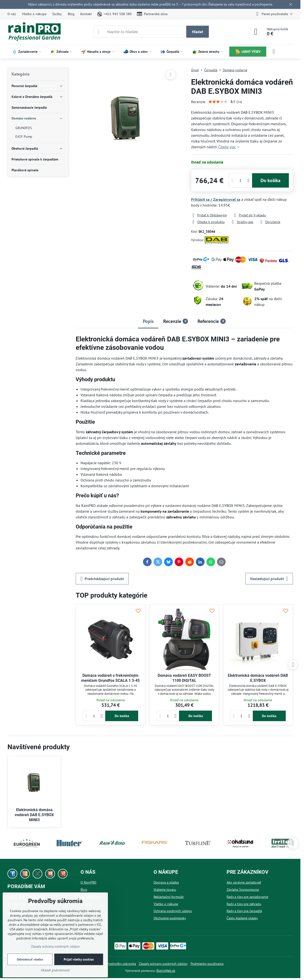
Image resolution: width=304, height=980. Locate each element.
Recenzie (198, 102)
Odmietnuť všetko (30, 959)
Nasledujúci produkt (269, 579)
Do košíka (270, 180)
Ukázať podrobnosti (55, 970)
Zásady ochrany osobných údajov (163, 964)
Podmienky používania (207, 964)
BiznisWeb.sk (166, 971)
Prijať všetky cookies (79, 959)
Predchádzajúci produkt (102, 579)
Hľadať (198, 32)
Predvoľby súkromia (121, 964)
